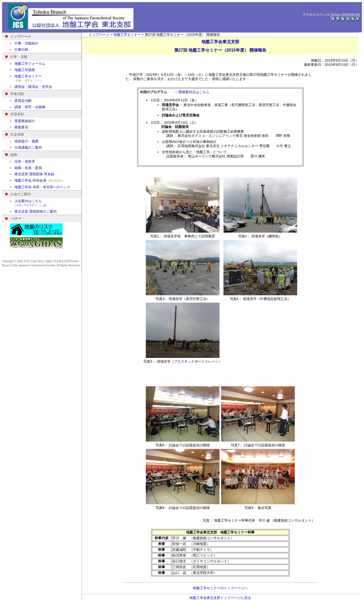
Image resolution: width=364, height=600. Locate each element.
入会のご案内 (18, 194)
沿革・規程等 (23, 161)
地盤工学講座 (23, 70)
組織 (11, 155)
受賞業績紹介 (23, 121)
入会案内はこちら (46, 203)
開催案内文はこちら (194, 92)
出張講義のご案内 (26, 147)
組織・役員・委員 (26, 168)
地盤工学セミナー (46, 78)
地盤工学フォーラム (28, 64)
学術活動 (15, 94)
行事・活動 (16, 57)
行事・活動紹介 (24, 43)
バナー (13, 219)
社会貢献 (15, 134)
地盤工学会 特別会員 (37, 180)
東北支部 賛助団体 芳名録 (32, 174)
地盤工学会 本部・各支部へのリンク (40, 187)
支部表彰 (15, 114)
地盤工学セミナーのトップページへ (220, 588)
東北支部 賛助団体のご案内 (33, 211)
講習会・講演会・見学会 (31, 87)
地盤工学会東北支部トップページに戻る (220, 598)
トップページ (18, 36)
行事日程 (19, 50)
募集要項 (19, 127)
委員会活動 (21, 101)
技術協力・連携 (24, 141)
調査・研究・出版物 (28, 107)
